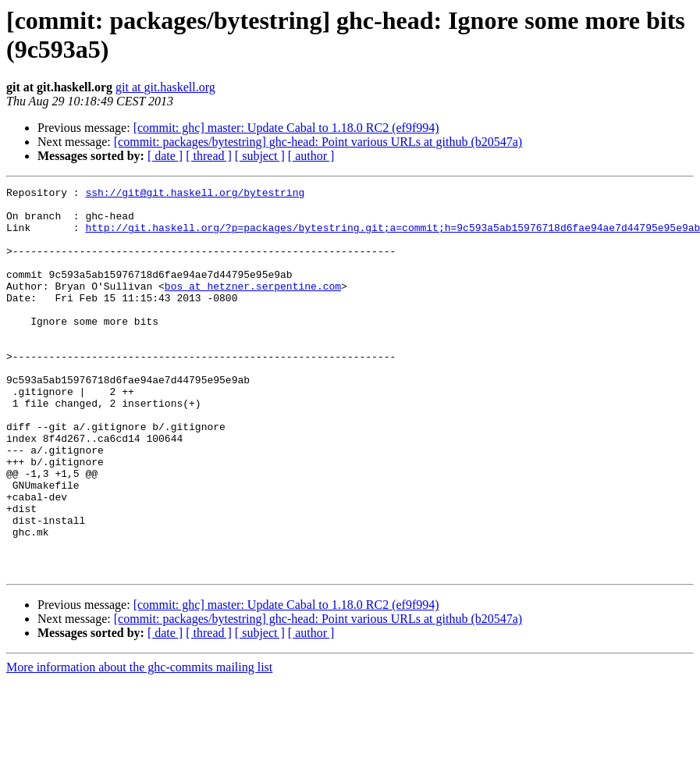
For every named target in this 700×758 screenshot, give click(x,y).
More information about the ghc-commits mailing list (139, 744)
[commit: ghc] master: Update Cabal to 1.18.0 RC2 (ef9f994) (286, 128)
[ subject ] (260, 156)
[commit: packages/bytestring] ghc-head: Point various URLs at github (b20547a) (318, 142)
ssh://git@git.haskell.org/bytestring (195, 194)
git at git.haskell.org (165, 87)
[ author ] (311, 156)
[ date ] (165, 156)
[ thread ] (209, 156)
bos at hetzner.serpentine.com (253, 307)
